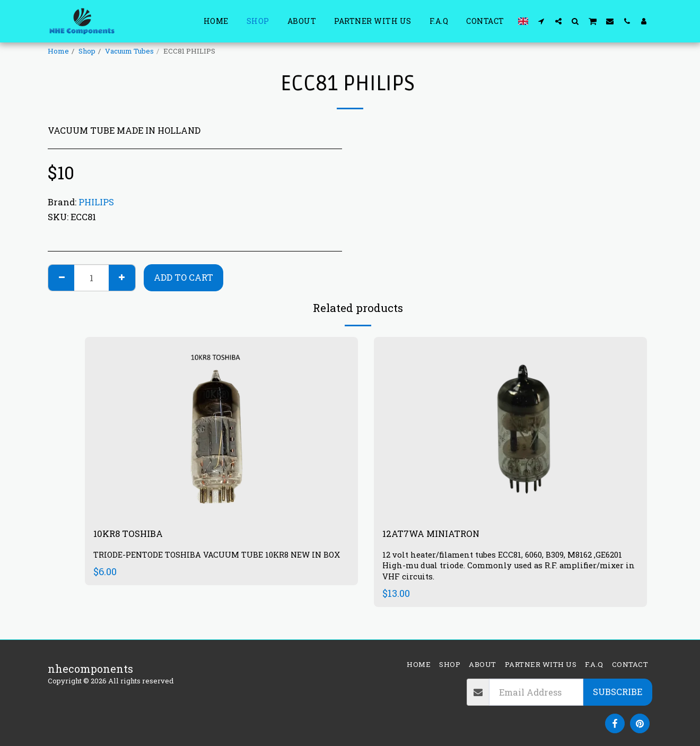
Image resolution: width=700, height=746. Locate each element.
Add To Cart (183, 277)
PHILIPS (96, 202)
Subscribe (618, 692)
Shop (87, 51)
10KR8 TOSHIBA (134, 535)
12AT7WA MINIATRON (441, 535)
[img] (510, 428)
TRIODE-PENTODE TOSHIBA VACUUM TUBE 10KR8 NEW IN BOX (217, 562)
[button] (541, 21)
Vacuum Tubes (129, 51)
